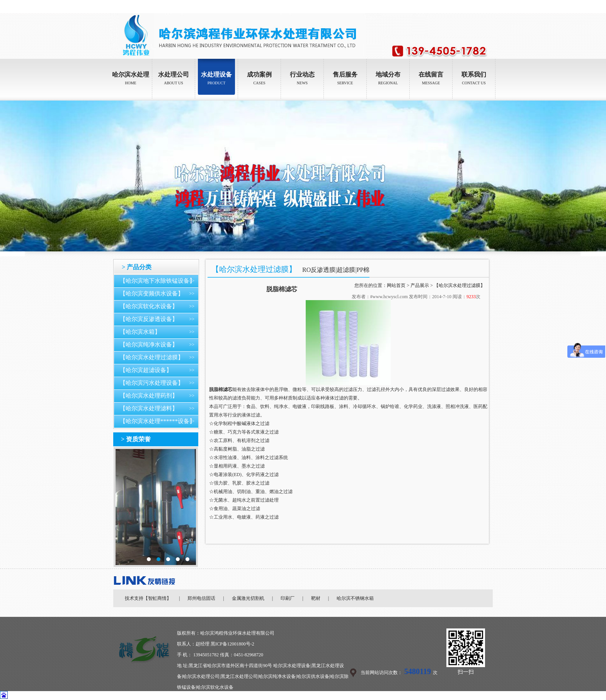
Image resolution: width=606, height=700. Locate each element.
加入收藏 (487, 7)
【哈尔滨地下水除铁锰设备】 (157, 281)
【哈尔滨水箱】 (140, 332)
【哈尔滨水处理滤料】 (149, 408)
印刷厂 (288, 598)
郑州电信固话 (201, 598)
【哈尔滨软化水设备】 (149, 306)
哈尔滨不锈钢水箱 (355, 598)
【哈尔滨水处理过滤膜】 (152, 357)
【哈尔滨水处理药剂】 (149, 396)
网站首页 (396, 285)
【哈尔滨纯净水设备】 (149, 345)
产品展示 (420, 285)
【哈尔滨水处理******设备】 (157, 421)
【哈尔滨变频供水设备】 (152, 294)
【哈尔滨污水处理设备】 (152, 383)
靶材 (316, 598)
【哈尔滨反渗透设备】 (149, 319)
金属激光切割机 (248, 598)
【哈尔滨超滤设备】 (146, 370)
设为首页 (466, 7)
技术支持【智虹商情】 (148, 598)
